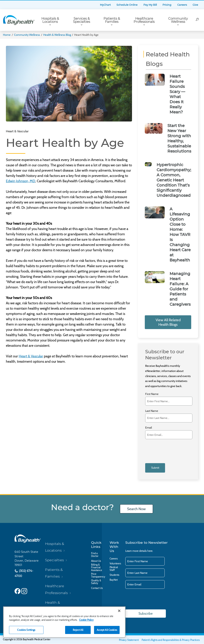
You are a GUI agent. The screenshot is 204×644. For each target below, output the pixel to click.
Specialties (54, 560)
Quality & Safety (96, 582)
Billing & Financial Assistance (97, 567)
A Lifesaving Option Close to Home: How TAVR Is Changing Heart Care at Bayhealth (180, 235)
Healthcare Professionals (144, 20)
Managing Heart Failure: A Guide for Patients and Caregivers (180, 289)
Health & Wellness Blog (57, 35)
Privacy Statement (129, 640)
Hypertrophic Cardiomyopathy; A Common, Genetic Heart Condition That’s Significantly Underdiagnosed (174, 180)
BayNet (114, 580)
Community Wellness (178, 20)
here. (150, 551)
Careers (182, 5)
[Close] (119, 611)
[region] (64, 622)
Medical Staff (114, 569)
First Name (152, 394)
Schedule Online (127, 5)
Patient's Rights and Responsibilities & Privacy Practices (171, 640)
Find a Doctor (95, 555)
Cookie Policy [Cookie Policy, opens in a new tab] (86, 620)
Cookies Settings (26, 630)
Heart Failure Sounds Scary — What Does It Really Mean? (177, 94)
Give (195, 5)
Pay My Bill (150, 5)
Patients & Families (112, 20)
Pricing (167, 5)
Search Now (137, 509)
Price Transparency (98, 575)
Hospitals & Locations (50, 20)
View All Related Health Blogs (168, 322)
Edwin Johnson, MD (21, 181)
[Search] (198, 20)
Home (7, 35)
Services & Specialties (82, 20)
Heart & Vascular (31, 356)
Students (114, 575)
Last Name (152, 411)
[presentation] (167, 449)
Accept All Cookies (107, 630)
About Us (96, 561)
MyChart (105, 5)
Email (149, 428)
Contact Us (97, 588)
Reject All (78, 630)
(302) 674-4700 (24, 573)
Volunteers (115, 564)
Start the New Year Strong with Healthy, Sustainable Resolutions (179, 138)
